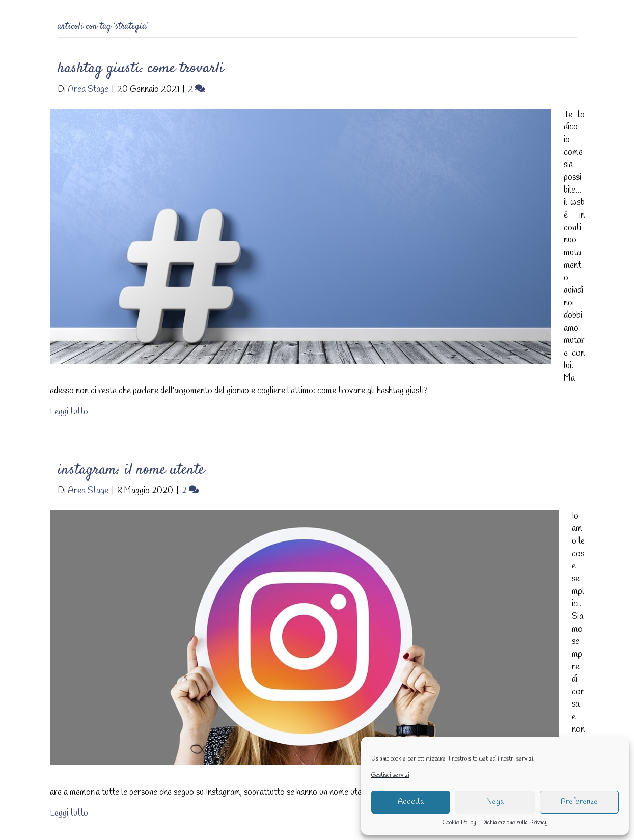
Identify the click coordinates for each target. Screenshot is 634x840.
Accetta (411, 802)
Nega (495, 802)
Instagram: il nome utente (131, 470)
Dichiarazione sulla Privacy (515, 823)
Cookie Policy (459, 823)
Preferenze (579, 802)
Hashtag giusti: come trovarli (141, 69)
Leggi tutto (69, 412)
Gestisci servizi (390, 775)
